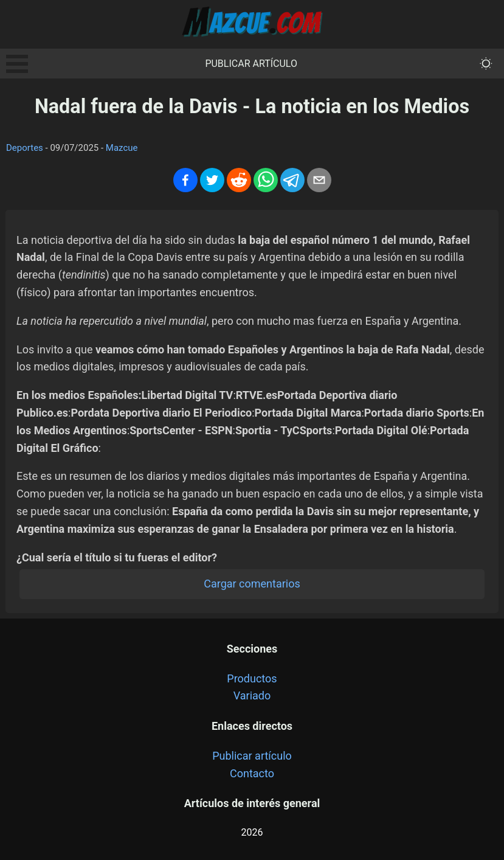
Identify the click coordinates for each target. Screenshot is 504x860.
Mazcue (122, 148)
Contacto (252, 773)
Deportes (25, 148)
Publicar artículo (251, 64)
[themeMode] (486, 64)
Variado (252, 695)
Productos (252, 678)
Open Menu (17, 64)
